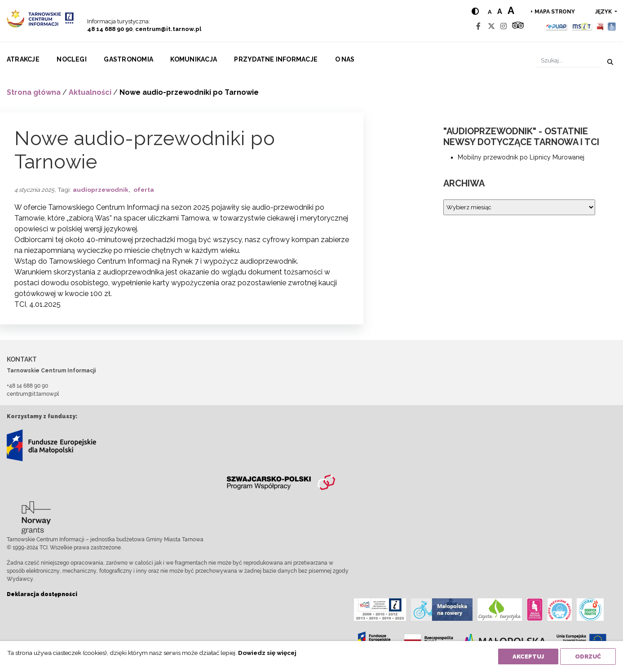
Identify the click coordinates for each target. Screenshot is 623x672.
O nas (345, 59)
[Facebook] (478, 26)
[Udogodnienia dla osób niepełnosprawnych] (612, 26)
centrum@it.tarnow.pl (168, 29)
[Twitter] (491, 26)
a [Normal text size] (490, 12)
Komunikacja (194, 59)
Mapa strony (555, 12)
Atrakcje (23, 59)
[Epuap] (557, 26)
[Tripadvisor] (518, 26)
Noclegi (72, 59)
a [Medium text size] (500, 11)
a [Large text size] (511, 10)
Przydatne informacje (276, 59)
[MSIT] (582, 26)
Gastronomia (128, 59)
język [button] (604, 12)
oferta (144, 190)
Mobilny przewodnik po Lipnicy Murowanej (521, 157)
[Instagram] (504, 26)
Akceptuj (528, 657)
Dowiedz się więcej (267, 653)
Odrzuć (588, 657)
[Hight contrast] (475, 11)
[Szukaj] (568, 60)
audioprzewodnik (101, 190)
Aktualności (90, 92)
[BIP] (600, 26)
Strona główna (34, 92)
